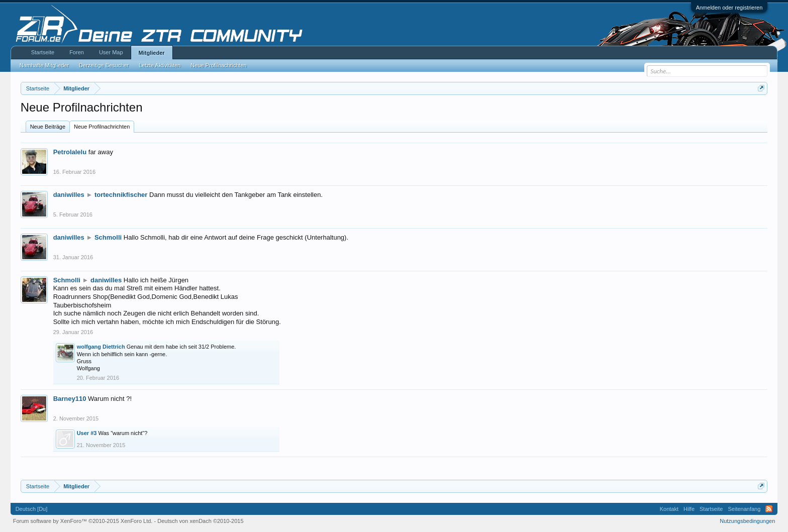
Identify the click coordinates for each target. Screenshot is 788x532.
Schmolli (108, 237)
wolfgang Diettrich (101, 347)
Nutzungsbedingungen (747, 521)
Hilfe (689, 509)
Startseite (43, 52)
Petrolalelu (70, 152)
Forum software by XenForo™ (83, 521)
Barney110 (70, 399)
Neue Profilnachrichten (102, 127)
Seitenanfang (744, 509)
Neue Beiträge (48, 127)
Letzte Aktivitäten (160, 65)
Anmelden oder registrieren (729, 8)
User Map (111, 52)
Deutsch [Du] (32, 509)
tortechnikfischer (121, 195)
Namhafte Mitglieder (44, 65)
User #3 (87, 433)
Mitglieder (152, 53)
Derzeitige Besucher (104, 65)
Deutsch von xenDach (200, 521)
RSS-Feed (769, 509)
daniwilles (69, 195)
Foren (77, 52)
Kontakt (669, 509)
